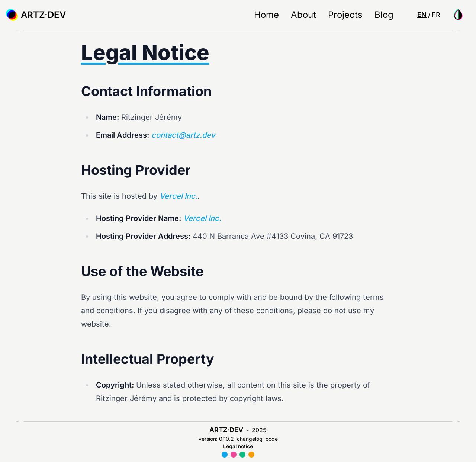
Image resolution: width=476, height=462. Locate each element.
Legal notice (238, 446)
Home (266, 15)
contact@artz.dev (183, 135)
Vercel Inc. (178, 196)
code (272, 439)
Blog (384, 15)
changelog (250, 439)
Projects (345, 15)
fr (436, 15)
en (422, 15)
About (303, 15)
